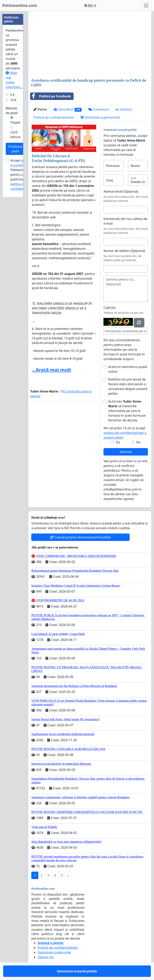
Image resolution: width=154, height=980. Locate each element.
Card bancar (16, 135)
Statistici (124, 109)
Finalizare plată (15, 149)
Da (118, 442)
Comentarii (99, 109)
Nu (138, 442)
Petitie (40, 109)
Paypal (15, 122)
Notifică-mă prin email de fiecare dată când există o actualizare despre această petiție (128, 386)
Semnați (126, 452)
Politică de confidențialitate (53, 117)
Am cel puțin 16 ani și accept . (125, 433)
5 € (12, 95)
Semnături (68, 109)
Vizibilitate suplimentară (100, 117)
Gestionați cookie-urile (54, 952)
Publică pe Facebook (51, 96)
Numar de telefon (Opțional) (124, 251)
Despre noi (46, 957)
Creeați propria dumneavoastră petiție (81, 537)
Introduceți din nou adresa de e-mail (125, 221)
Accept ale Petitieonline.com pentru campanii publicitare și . (23, 175)
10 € (13, 100)
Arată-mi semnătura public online (128, 369)
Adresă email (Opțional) (121, 191)
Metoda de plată (12, 111)
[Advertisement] (90, 45)
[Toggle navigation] (146, 5)
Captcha (109, 307)
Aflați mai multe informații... (14, 80)
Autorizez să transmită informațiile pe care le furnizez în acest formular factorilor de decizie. (127, 411)
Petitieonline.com (20, 5)
